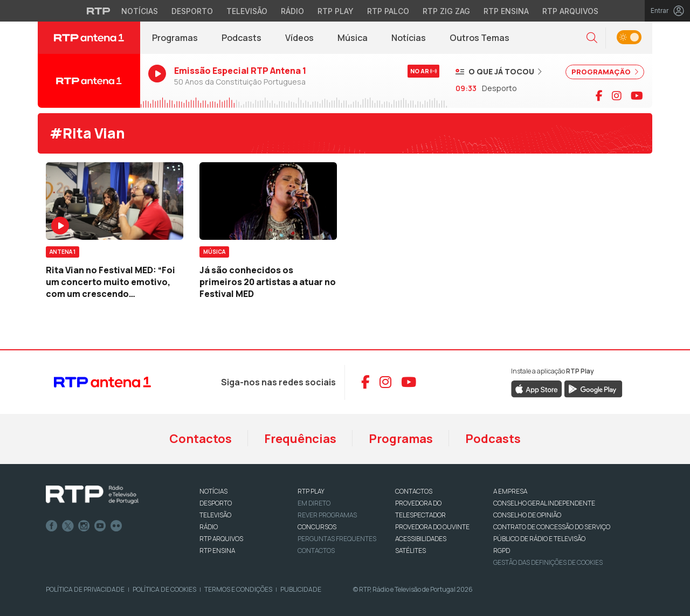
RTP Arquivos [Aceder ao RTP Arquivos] (570, 11)
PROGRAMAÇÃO (605, 72)
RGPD (502, 551)
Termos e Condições (238, 589)
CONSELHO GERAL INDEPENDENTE (544, 503)
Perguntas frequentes (337, 539)
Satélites (410, 551)
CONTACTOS (414, 491)
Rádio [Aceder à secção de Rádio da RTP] (292, 11)
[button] (592, 38)
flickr (116, 526)
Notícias (409, 38)
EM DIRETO (314, 503)
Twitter (68, 526)
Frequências (300, 439)
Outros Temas (479, 38)
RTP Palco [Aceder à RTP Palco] (388, 11)
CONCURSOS (317, 527)
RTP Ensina (217, 551)
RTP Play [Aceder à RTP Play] (336, 11)
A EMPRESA (510, 491)
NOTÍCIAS (213, 491)
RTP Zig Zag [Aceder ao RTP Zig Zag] (446, 11)
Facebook (52, 526)
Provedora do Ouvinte (432, 527)
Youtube (100, 526)
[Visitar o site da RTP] (99, 11)
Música (353, 38)
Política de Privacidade (85, 589)
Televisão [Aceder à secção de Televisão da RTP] (247, 11)
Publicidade (301, 589)
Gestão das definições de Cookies (548, 562)
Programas (175, 38)
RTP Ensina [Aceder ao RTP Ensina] (506, 11)
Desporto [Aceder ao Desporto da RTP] (192, 11)
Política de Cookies (164, 589)
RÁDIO (209, 527)
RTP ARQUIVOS (221, 539)
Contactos (201, 439)
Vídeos (299, 38)
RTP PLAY (311, 491)
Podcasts (241, 38)
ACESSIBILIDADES (421, 539)
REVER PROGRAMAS (327, 515)
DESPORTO (216, 503)
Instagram (84, 526)
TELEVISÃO (215, 515)
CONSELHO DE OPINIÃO (527, 515)
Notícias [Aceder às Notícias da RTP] (140, 11)
